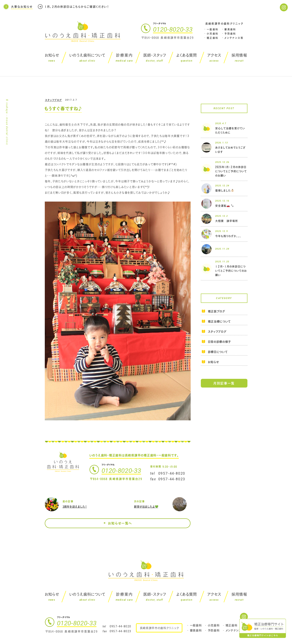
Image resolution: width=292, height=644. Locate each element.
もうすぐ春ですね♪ (63, 108)
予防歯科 (230, 34)
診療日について (218, 352)
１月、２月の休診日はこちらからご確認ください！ (77, 6)
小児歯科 (213, 34)
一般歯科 (213, 29)
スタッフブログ (53, 100)
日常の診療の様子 (220, 342)
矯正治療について (219, 321)
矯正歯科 (213, 38)
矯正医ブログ (217, 312)
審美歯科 (230, 29)
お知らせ (213, 362)
